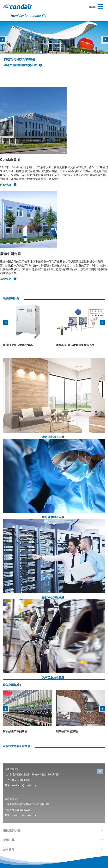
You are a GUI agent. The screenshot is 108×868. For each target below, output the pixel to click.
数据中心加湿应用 (53, 597)
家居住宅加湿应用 (53, 437)
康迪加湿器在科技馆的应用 (23, 65)
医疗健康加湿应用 (53, 517)
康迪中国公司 (10, 254)
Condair (17, 6)
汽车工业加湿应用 (53, 678)
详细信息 (8, 185)
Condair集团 (10, 160)
